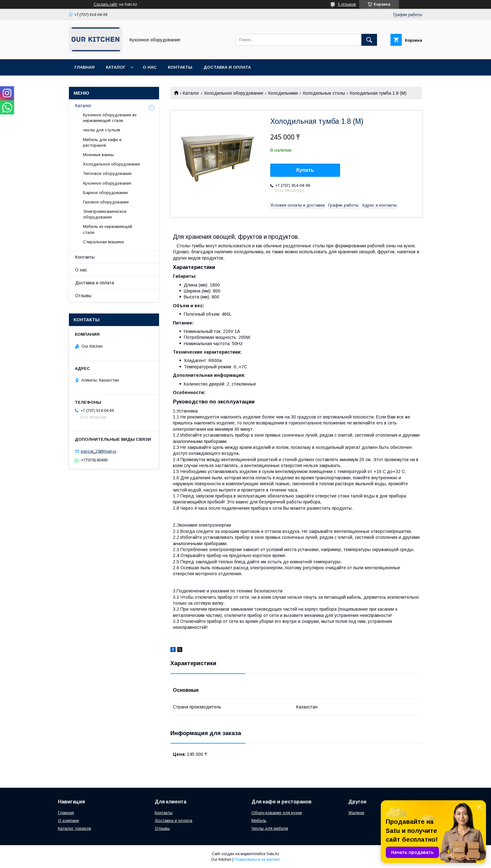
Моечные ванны (98, 155)
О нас (150, 67)
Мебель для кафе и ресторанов (102, 142)
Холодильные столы (324, 93)
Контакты (180, 67)
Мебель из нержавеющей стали (108, 229)
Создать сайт (106, 4)
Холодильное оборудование (234, 93)
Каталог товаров (75, 828)
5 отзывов (347, 4)
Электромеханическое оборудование (105, 214)
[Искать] (369, 40)
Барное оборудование (105, 193)
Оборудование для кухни (277, 813)
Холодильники (283, 93)
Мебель (259, 821)
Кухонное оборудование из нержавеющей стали (110, 118)
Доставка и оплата (227, 67)
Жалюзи (356, 813)
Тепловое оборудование (107, 174)
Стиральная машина (103, 242)
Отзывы (83, 296)
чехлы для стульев (102, 130)
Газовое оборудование (106, 202)
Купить (305, 170)
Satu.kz (273, 854)
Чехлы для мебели (270, 828)
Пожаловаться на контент (257, 860)
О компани (68, 821)
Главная (85, 67)
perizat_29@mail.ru (98, 451)
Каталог (116, 67)
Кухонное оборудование (107, 183)
